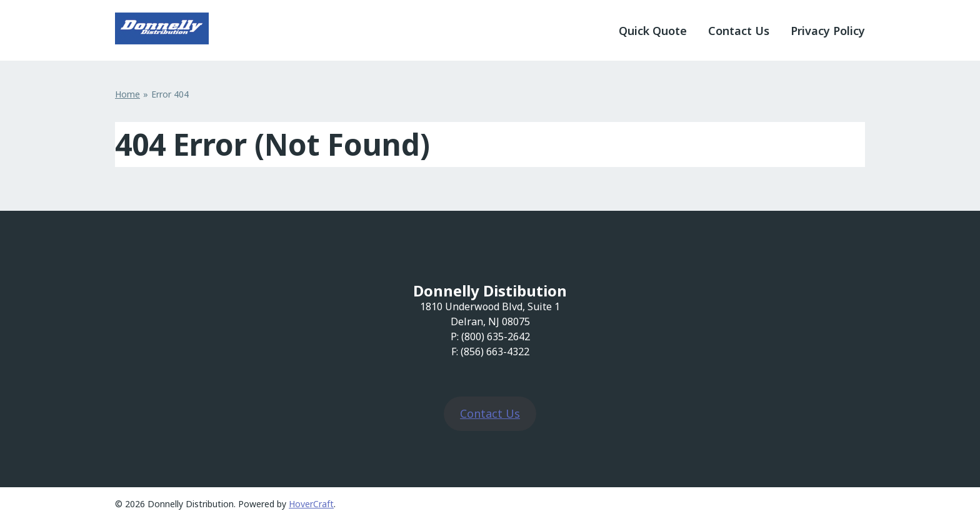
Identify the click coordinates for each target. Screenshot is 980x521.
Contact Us (739, 31)
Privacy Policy (828, 31)
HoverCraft (311, 504)
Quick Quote (653, 31)
